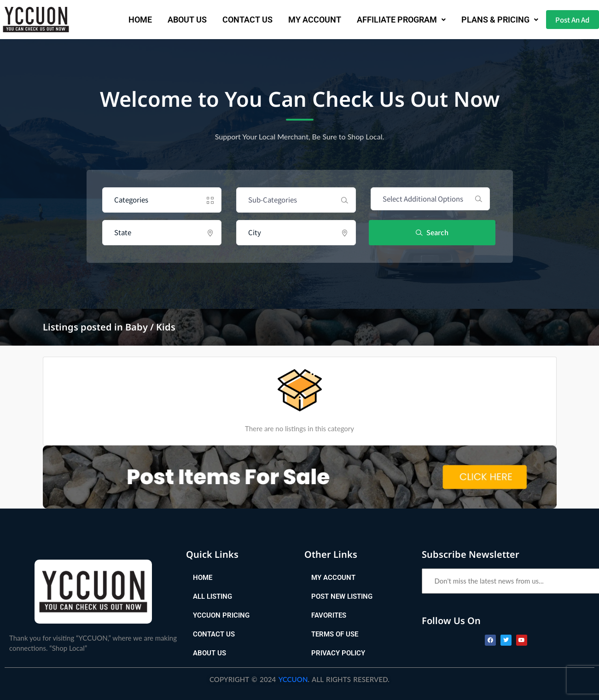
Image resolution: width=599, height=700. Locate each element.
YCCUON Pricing (221, 615)
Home (131, 20)
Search (433, 232)
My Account (306, 20)
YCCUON (293, 679)
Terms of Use (335, 634)
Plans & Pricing (491, 20)
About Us (178, 20)
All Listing (212, 596)
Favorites (329, 615)
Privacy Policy (338, 653)
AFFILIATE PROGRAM (393, 20)
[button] (393, 20)
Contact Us (239, 20)
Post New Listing (342, 596)
